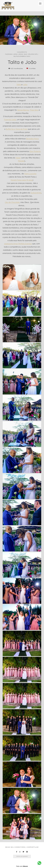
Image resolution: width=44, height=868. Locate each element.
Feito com (22, 866)
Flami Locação (30, 174)
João (25, 85)
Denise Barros (23, 110)
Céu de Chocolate (12, 202)
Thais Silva (34, 110)
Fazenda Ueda (10, 120)
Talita (19, 85)
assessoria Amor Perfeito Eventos (18, 244)
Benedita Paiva (32, 139)
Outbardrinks (36, 193)
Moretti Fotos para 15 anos (22, 180)
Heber (18, 158)
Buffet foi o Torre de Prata (17, 129)
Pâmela (21, 161)
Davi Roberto (35, 151)
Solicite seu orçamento (22, 856)
